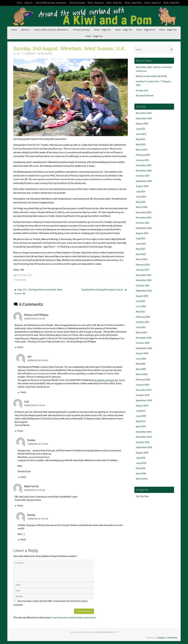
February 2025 (143, 155)
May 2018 (140, 468)
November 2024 (144, 171)
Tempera (161, 638)
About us (29, 3)
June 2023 (141, 244)
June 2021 (141, 327)
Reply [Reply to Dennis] (22, 477)
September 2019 (144, 401)
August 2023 (142, 233)
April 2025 (141, 145)
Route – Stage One (96, 3)
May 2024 (140, 202)
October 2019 (143, 395)
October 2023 (143, 223)
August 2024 (142, 186)
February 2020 (143, 380)
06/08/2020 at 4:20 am (35, 319)
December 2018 (144, 432)
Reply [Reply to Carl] (19, 431)
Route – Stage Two (114, 3)
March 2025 (142, 150)
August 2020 (142, 353)
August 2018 (142, 453)
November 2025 (144, 113)
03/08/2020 (30, 54)
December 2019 (144, 390)
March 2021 (142, 333)
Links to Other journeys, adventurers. (51, 3)
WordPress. (173, 638)
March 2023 (142, 259)
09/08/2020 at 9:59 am (35, 405)
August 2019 (142, 406)
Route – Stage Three (133, 3)
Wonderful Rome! (145, 96)
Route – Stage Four (153, 3)
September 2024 (144, 181)
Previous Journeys (77, 3)
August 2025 (142, 124)
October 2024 (143, 176)
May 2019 (140, 421)
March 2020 (142, 374)
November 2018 (144, 437)
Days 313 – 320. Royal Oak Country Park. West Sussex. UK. (38, 292)
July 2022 (140, 301)
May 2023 (140, 249)
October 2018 (143, 442)
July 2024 (140, 192)
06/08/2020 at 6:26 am (38, 360)
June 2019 (141, 416)
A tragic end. (142, 91)
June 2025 (141, 134)
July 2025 (140, 129)
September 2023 (144, 228)
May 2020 (140, 364)
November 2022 (144, 280)
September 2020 (144, 348)
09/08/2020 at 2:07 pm (35, 490)
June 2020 (141, 359)
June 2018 (141, 463)
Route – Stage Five (171, 3)
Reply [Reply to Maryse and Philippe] (19, 347)
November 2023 (144, 218)
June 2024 (141, 197)
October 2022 (143, 286)
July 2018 (140, 458)
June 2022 (141, 307)
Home (19, 3)
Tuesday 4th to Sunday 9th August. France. (104, 290)
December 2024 (144, 165)
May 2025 (140, 139)
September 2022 (144, 291)
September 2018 (144, 448)
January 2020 (142, 385)
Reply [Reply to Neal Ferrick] (19, 506)
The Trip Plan (46, 54)
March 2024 (142, 207)
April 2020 (141, 369)
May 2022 (140, 312)
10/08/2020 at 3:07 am (38, 519)
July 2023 (140, 239)
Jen (18, 54)
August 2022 (142, 296)
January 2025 (142, 160)
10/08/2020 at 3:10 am (38, 444)
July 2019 (140, 411)
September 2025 (144, 119)
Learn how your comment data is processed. (74, 618)
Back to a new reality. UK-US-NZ (151, 76)
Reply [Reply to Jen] (22, 392)
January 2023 (142, 270)
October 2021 (143, 322)
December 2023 (144, 213)
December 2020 (144, 338)
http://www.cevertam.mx (105, 380)
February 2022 (143, 317)
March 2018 (142, 479)
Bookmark (21, 280)
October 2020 (143, 343)
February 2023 (143, 265)
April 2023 (141, 254)
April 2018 (141, 474)
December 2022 (144, 275)
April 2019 (141, 427)
